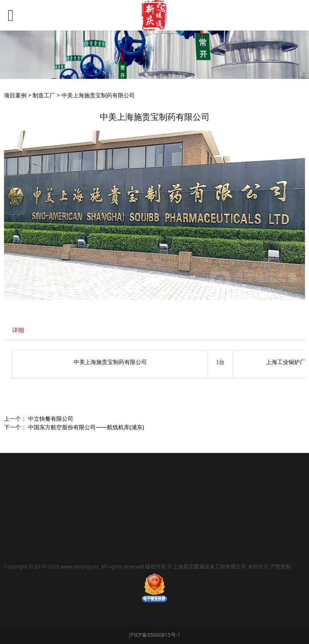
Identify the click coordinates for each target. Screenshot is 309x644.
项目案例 (15, 95)
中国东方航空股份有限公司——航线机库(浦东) (86, 427)
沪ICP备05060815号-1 (154, 635)
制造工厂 (44, 95)
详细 (18, 330)
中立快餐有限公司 (51, 419)
